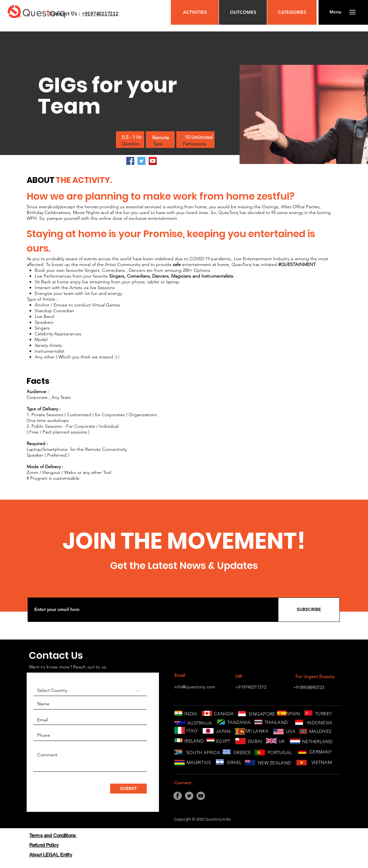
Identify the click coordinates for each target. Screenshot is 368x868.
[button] (335, 12)
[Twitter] (141, 161)
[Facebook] (130, 161)
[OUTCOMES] (243, 12)
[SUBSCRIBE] (309, 610)
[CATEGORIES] (292, 12)
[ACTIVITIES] (195, 12)
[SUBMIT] (128, 789)
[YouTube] (153, 161)
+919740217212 (100, 14)
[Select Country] (90, 691)
